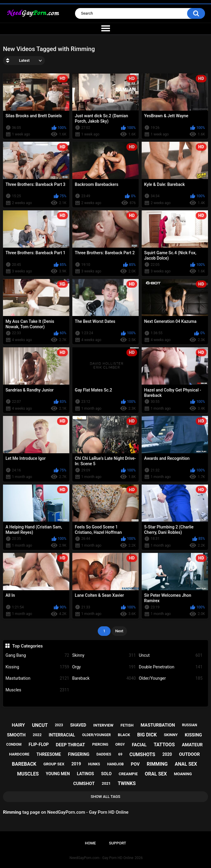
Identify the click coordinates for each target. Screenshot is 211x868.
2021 (106, 783)
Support (117, 843)
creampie (128, 774)
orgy (120, 744)
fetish (127, 725)
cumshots (142, 754)
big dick (147, 735)
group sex (54, 764)
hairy (19, 725)
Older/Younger (171, 678)
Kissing (37, 667)
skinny (171, 735)
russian (190, 725)
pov (135, 764)
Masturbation (37, 678)
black (124, 735)
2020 (167, 754)
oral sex (156, 774)
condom (14, 744)
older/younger (97, 735)
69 (120, 754)
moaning (183, 774)
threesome (49, 754)
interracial (62, 735)
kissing (193, 735)
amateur (192, 745)
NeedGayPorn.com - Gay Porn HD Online (102, 858)
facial (139, 745)
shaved (78, 725)
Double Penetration (171, 667)
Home (90, 843)
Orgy (104, 667)
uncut (40, 725)
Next (119, 631)
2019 (76, 764)
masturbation (158, 725)
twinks (127, 783)
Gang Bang (37, 655)
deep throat (71, 745)
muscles (28, 774)
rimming (157, 764)
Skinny (104, 655)
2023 (59, 725)
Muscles (37, 690)
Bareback (104, 678)
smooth (16, 735)
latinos (85, 774)
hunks (94, 764)
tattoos (164, 745)
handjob (115, 764)
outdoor (189, 754)
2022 (37, 735)
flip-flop (39, 744)
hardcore (19, 754)
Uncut (171, 655)
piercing (100, 744)
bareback (24, 764)
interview (103, 725)
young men (58, 774)
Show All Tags (106, 797)
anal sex (186, 764)
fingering (79, 754)
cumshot (84, 784)
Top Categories (27, 646)
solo (106, 774)
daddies (104, 754)
